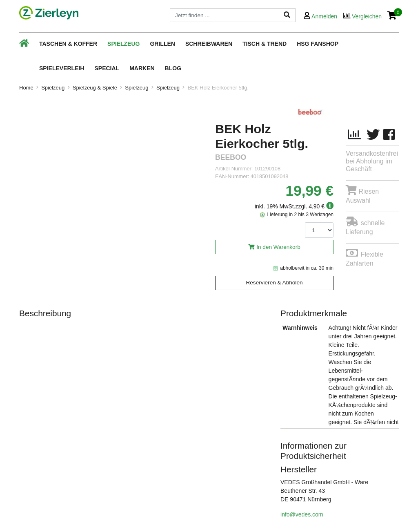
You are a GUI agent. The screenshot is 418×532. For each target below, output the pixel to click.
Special (107, 68)
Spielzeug (123, 44)
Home (26, 88)
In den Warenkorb (278, 247)
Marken (142, 68)
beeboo (231, 158)
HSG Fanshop (318, 44)
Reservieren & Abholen (274, 283)
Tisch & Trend (265, 44)
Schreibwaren (209, 44)
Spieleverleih (62, 68)
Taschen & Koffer (68, 44)
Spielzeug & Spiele (95, 88)
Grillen (162, 44)
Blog (173, 68)
